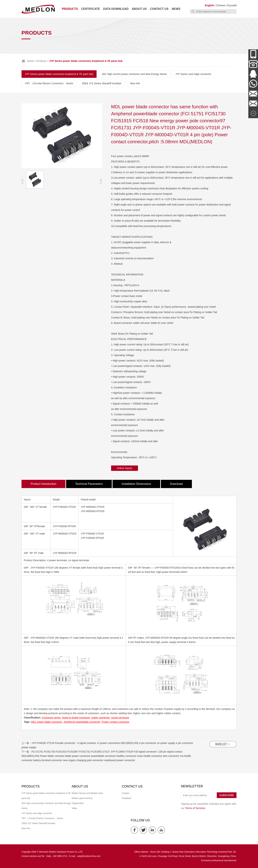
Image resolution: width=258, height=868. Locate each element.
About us (139, 9)
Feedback (127, 798)
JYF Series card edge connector (193, 74)
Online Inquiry (125, 468)
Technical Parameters (89, 484)
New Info (135, 83)
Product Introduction (43, 484)
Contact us (159, 9)
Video (74, 808)
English (209, 5)
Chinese (220, 5)
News (176, 9)
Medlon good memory (82, 798)
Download (176, 484)
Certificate (91, 9)
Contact (126, 793)
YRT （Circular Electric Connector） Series (49, 83)
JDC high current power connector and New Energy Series (134, 74)
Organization (78, 803)
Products (70, 9)
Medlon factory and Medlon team (87, 793)
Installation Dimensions (136, 484)
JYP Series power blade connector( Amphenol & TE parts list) (59, 74)
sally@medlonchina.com (89, 856)
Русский (232, 5)
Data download (116, 9)
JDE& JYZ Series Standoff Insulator (102, 83)
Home (30, 61)
